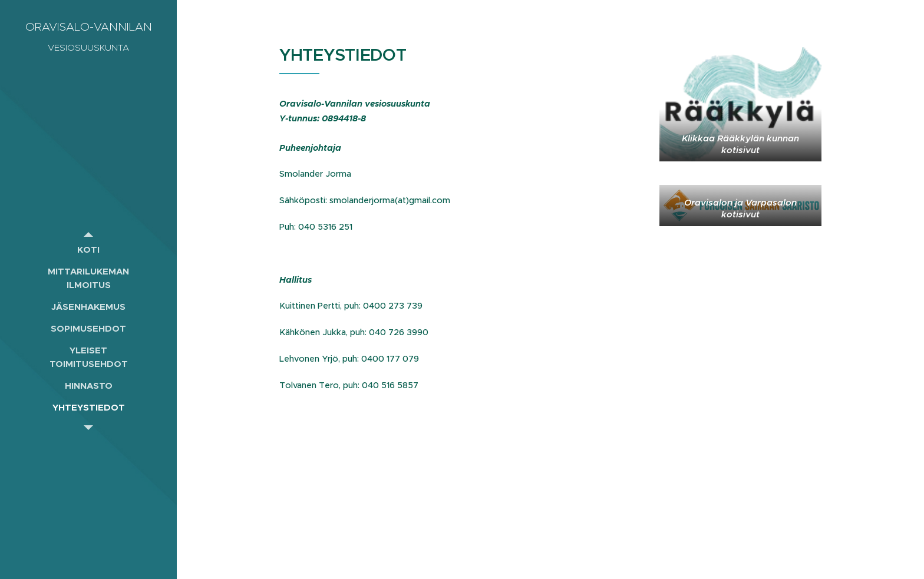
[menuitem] (88, 249)
